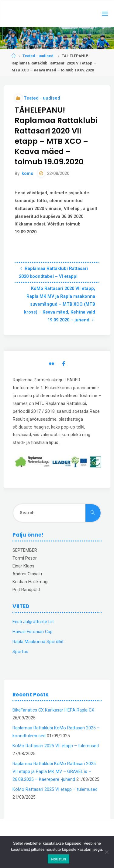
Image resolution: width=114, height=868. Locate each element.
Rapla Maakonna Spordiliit (38, 642)
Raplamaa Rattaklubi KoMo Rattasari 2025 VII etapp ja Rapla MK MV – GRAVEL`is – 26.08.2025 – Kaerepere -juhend (54, 772)
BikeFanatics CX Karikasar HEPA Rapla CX (53, 710)
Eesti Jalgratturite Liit (33, 622)
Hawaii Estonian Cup (33, 632)
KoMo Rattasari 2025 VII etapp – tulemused (56, 746)
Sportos (20, 652)
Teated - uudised (38, 56)
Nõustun (58, 859)
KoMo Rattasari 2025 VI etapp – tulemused (55, 789)
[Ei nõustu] (106, 852)
